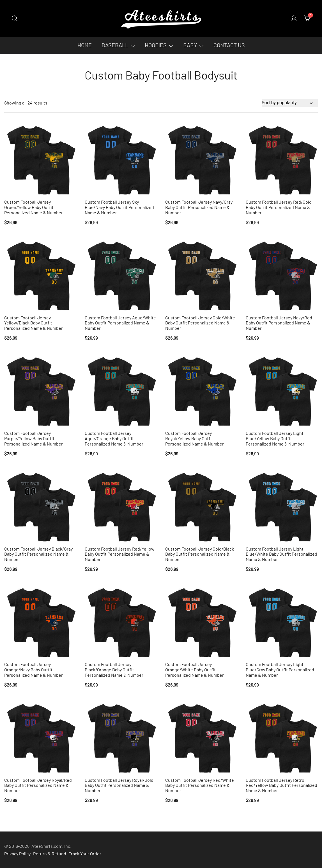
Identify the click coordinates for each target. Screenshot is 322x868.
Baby (190, 45)
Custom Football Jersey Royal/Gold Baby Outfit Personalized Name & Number (119, 785)
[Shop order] (290, 103)
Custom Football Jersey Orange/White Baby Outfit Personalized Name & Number (195, 670)
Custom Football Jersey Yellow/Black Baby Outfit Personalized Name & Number (34, 323)
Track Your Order (85, 854)
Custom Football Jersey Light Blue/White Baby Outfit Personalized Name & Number (281, 554)
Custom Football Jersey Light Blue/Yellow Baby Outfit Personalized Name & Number (275, 438)
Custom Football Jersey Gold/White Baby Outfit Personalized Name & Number (200, 323)
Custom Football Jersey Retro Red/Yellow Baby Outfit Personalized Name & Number (281, 785)
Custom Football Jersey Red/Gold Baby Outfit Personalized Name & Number (279, 207)
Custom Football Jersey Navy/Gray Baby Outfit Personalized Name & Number (199, 207)
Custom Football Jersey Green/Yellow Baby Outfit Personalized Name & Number (34, 207)
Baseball (115, 45)
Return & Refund (50, 854)
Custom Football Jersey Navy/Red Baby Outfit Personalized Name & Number (279, 323)
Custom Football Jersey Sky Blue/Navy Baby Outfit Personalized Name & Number (119, 207)
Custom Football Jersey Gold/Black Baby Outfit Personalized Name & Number (200, 554)
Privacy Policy (17, 854)
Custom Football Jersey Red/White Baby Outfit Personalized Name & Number (200, 785)
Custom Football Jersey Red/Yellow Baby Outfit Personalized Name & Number (120, 554)
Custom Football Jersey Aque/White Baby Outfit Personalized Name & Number (120, 323)
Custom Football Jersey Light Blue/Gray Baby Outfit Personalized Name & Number (280, 670)
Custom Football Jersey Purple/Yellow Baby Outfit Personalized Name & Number (34, 438)
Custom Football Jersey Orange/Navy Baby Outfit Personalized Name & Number (34, 670)
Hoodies (156, 45)
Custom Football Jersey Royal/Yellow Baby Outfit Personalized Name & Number (195, 438)
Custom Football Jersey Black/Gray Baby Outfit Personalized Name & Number (38, 554)
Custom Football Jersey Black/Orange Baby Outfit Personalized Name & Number (114, 670)
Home (85, 45)
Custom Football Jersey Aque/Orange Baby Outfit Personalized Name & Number (114, 438)
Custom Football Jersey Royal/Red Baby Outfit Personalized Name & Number (38, 785)
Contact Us (229, 45)
